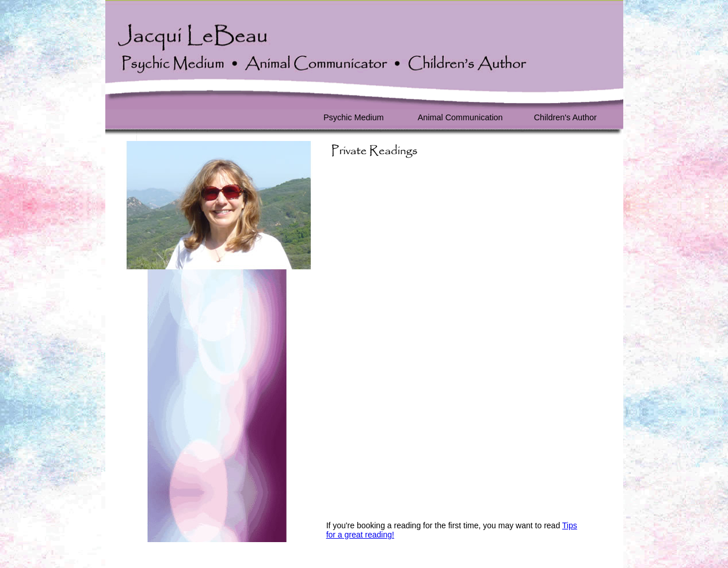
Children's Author (565, 117)
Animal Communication (460, 117)
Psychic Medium (354, 117)
